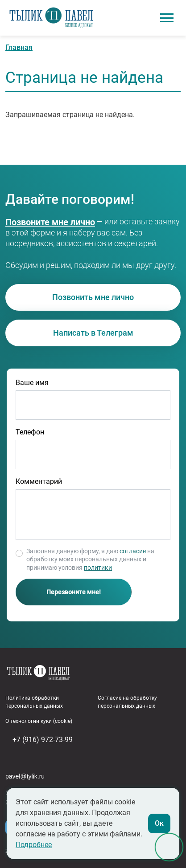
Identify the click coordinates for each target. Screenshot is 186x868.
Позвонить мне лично (93, 297)
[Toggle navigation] (167, 18)
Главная (19, 47)
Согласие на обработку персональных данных (127, 702)
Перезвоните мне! (74, 592)
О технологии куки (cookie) (39, 721)
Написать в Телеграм (93, 333)
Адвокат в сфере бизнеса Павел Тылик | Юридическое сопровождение (51, 18)
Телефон (30, 432)
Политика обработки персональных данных (34, 702)
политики (98, 568)
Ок (159, 823)
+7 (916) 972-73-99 (39, 222)
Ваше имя (32, 383)
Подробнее (34, 845)
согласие (133, 551)
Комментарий (39, 481)
